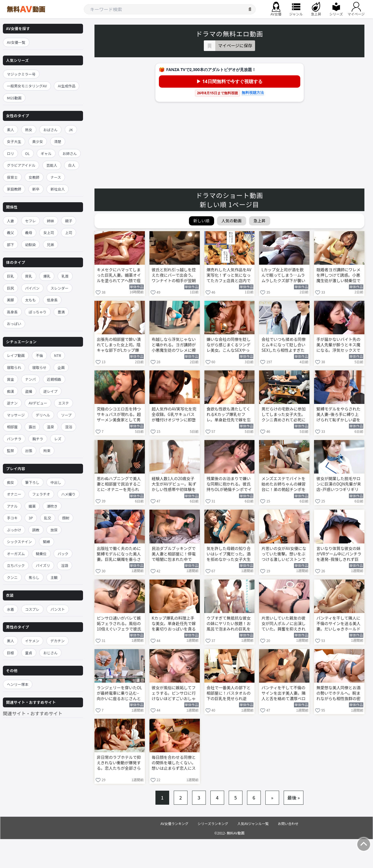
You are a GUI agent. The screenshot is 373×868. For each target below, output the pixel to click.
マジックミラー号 (21, 74)
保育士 (12, 177)
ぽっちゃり (38, 312)
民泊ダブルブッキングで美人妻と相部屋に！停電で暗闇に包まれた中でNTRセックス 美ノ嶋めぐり (174, 554)
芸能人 (52, 165)
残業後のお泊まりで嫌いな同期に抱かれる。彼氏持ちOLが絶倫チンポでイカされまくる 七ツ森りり (229, 484)
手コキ (12, 518)
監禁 (10, 450)
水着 (10, 609)
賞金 (10, 379)
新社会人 (58, 189)
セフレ (31, 221)
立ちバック (16, 565)
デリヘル (43, 415)
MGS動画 (14, 98)
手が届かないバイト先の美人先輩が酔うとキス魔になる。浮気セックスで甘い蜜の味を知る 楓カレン (339, 345)
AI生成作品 (67, 86)
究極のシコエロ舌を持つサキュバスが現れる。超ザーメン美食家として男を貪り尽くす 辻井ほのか (119, 415)
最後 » (294, 798)
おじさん (50, 653)
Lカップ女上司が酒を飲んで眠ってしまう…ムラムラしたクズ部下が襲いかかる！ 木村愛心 (283, 276)
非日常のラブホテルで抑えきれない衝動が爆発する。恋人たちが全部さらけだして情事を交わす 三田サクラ (119, 763)
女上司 (49, 232)
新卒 (36, 189)
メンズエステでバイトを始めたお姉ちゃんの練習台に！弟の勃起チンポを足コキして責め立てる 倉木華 (284, 484)
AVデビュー (38, 403)
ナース (56, 177)
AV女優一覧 (16, 42)
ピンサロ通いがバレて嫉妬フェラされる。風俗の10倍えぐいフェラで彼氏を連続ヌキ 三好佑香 (119, 624)
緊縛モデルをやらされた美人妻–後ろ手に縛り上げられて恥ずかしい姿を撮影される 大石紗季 (338, 415)
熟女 (29, 130)
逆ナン (12, 403)
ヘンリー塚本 (18, 684)
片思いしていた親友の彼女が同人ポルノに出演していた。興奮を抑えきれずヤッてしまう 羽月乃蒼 (284, 624)
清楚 (58, 141)
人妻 (10, 221)
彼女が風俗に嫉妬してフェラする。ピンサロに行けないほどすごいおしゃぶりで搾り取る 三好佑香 (174, 694)
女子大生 (14, 141)
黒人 (10, 641)
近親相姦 (54, 379)
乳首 (65, 276)
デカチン (58, 641)
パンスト (58, 609)
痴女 (10, 482)
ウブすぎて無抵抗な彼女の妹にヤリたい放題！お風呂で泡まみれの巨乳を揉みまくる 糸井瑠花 (229, 624)
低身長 (52, 300)
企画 (61, 367)
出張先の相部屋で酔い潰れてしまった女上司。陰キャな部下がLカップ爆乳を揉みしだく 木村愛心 (119, 345)
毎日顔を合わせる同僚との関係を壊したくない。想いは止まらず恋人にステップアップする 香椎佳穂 (174, 763)
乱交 (48, 518)
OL (27, 153)
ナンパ (31, 379)
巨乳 (10, 276)
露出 (32, 427)
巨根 (10, 653)
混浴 (69, 427)
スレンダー (60, 288)
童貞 (29, 653)
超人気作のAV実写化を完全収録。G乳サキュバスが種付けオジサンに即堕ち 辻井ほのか (174, 415)
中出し (56, 482)
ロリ (10, 153)
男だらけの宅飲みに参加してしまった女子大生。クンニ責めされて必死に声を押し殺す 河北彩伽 (283, 415)
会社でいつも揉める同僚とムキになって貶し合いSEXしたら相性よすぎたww (283, 345)
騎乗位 (41, 554)
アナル (12, 506)
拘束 (47, 450)
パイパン (32, 288)
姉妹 (51, 221)
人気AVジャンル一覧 (253, 823)
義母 (29, 232)
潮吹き (52, 506)
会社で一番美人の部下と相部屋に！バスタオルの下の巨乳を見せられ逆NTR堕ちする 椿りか (229, 694)
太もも (31, 300)
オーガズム (16, 554)
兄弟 (51, 245)
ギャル (46, 153)
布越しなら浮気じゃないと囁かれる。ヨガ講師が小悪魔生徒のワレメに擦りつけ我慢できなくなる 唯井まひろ (174, 345)
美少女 (38, 141)
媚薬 (32, 506)
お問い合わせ (288, 823)
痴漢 (10, 391)
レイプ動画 (16, 355)
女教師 (34, 177)
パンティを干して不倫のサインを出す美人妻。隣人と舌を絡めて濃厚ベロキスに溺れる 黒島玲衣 (283, 694)
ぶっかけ (14, 530)
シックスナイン (19, 542)
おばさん (50, 130)
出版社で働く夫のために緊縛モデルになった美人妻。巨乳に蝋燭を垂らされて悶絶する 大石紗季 (119, 554)
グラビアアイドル (21, 165)
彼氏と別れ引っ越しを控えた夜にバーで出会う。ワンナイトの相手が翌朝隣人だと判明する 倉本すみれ (174, 276)
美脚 (10, 300)
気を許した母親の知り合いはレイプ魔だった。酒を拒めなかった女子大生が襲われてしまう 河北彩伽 (229, 554)
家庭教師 (14, 189)
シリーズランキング (213, 823)
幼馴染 (31, 245)
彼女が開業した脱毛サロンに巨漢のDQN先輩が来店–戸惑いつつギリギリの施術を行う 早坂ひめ (339, 484)
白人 (72, 165)
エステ (64, 403)
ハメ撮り (68, 494)
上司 (69, 232)
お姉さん (70, 153)
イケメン (32, 641)
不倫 (39, 355)
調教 (36, 530)
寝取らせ (40, 367)
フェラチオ (41, 494)
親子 (69, 221)
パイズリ (43, 565)
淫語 (65, 565)
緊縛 (47, 542)
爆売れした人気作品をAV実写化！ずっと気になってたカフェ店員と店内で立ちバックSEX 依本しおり (229, 276)
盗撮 (29, 391)
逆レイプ (50, 391)
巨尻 (10, 288)
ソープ (66, 415)
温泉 (51, 427)
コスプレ (32, 609)
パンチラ (14, 439)
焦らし (34, 577)
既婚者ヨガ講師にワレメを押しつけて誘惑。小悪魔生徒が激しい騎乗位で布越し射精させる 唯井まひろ (339, 276)
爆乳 (47, 276)
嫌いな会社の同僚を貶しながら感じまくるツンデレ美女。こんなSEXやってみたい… (229, 345)
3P (31, 518)
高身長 (12, 312)
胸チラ (38, 439)
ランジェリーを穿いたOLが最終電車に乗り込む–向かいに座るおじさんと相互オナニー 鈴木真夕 (119, 694)
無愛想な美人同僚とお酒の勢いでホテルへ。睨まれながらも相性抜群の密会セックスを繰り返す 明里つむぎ (339, 694)
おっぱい (14, 324)
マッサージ (16, 415)
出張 (29, 450)
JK (71, 130)
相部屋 (12, 427)
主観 (54, 577)
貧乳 (29, 276)
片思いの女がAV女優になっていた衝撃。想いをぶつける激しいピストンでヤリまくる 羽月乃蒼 (284, 554)
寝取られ (14, 367)
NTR (58, 355)
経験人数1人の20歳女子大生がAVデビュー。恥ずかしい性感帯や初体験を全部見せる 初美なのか (174, 484)
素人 (10, 130)
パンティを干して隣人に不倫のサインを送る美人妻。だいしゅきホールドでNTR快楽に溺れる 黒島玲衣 (339, 624)
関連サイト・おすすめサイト (33, 713)
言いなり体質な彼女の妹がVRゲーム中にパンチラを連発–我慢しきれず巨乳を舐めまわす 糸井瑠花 (339, 554)
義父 (10, 232)
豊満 (61, 312)
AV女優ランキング (174, 823)
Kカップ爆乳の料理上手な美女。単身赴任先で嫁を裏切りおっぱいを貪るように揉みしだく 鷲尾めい (174, 624)
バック (63, 554)
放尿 (54, 530)
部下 (10, 245)
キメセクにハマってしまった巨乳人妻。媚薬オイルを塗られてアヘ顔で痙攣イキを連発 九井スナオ (119, 276)
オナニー (14, 494)
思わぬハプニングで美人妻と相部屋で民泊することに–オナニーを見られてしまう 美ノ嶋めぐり (119, 484)
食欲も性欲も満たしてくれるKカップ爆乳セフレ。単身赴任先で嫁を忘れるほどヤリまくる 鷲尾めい (229, 415)
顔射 (66, 518)
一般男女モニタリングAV (27, 86)
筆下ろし (32, 482)
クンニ (12, 577)
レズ (58, 439)
